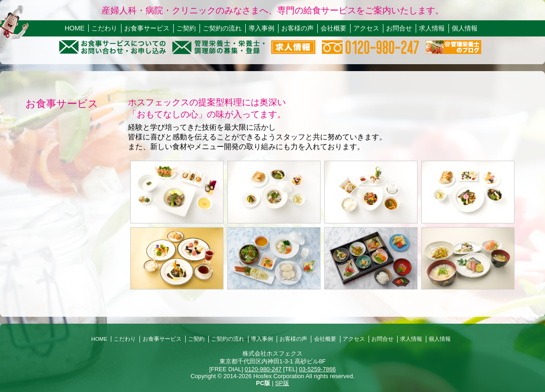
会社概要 (333, 28)
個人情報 (465, 28)
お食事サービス (147, 28)
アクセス (366, 28)
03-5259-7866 (317, 369)
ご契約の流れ (222, 28)
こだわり (104, 28)
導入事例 (261, 28)
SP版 (282, 383)
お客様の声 (297, 28)
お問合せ (399, 28)
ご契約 (186, 28)
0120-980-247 (263, 369)
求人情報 (432, 28)
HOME (75, 28)
